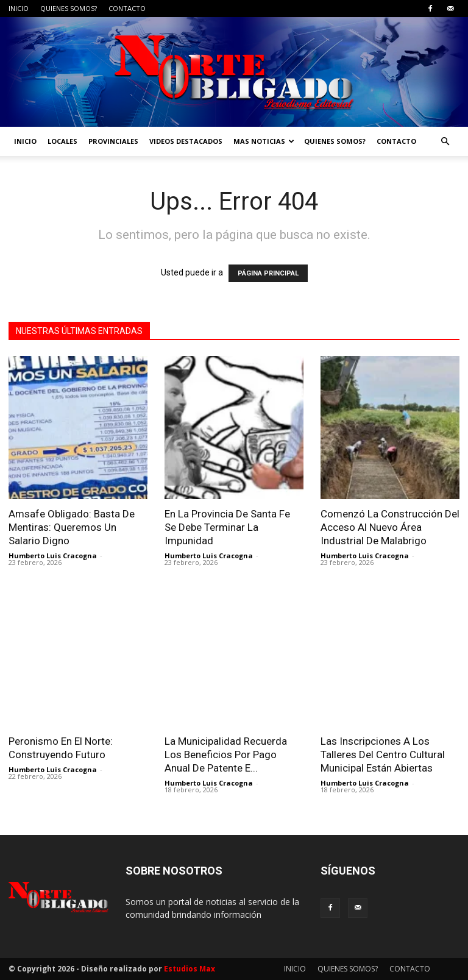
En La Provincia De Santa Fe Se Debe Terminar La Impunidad (227, 527)
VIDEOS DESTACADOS (186, 141)
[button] (445, 142)
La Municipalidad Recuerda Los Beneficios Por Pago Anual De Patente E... (226, 755)
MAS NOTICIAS (264, 141)
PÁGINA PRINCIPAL (268, 273)
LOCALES (62, 141)
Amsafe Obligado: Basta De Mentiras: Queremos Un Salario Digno (72, 527)
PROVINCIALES (113, 141)
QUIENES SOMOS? (69, 8)
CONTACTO (127, 8)
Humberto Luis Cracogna (53, 556)
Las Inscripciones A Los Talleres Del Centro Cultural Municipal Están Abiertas (383, 755)
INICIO (19, 8)
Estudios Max (190, 969)
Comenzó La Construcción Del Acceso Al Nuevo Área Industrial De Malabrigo (390, 527)
